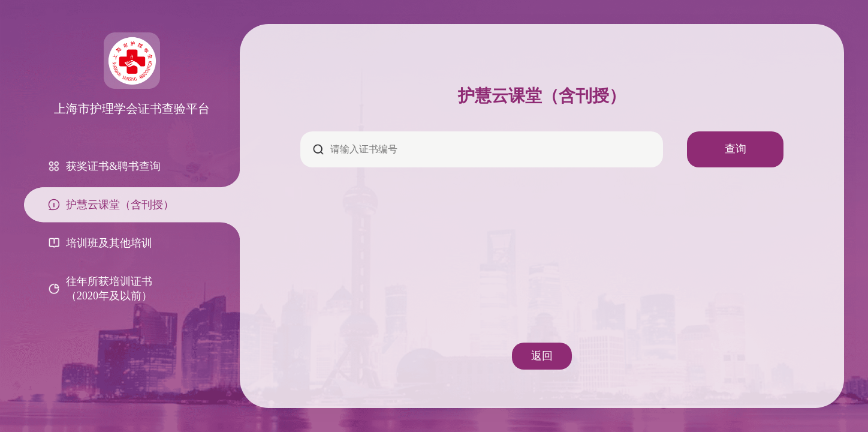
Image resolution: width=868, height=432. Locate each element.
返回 (542, 356)
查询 (736, 149)
